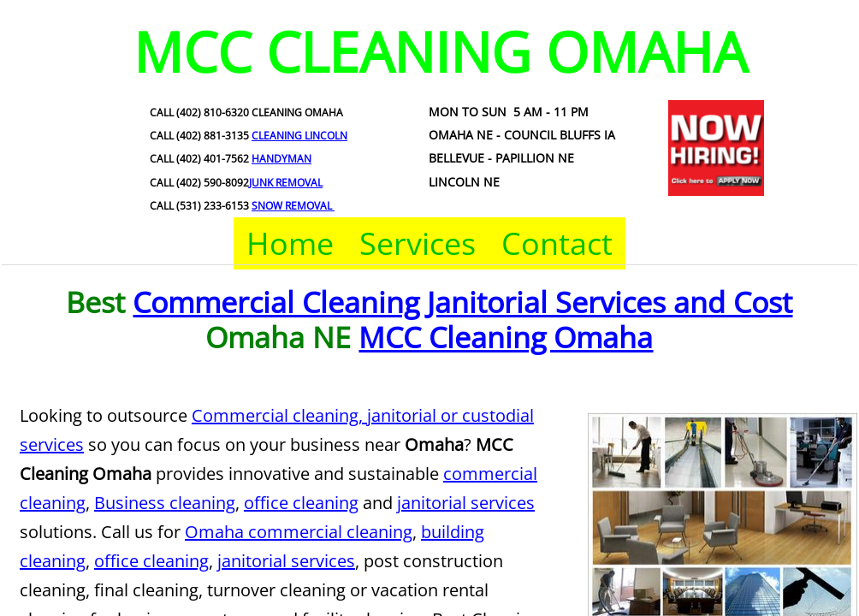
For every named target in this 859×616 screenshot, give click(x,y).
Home (290, 243)
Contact (557, 243)
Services (418, 243)
